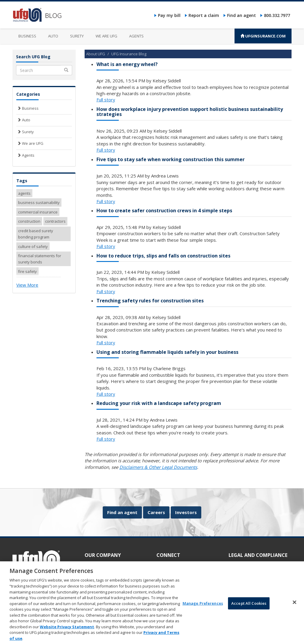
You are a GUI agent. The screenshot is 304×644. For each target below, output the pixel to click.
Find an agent (242, 15)
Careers (156, 512)
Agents (136, 36)
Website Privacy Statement (67, 633)
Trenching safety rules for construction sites (150, 301)
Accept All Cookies (249, 610)
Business (27, 36)
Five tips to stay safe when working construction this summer (171, 159)
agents (24, 193)
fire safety (27, 271)
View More (27, 285)
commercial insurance (38, 212)
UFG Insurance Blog (129, 54)
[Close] (294, 609)
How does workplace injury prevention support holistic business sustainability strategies (190, 112)
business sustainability (39, 202)
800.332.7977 (277, 15)
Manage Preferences (203, 610)
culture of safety (33, 246)
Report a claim (204, 15)
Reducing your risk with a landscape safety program (159, 403)
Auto (53, 36)
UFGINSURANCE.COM (263, 36)
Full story (106, 100)
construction (29, 221)
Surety (77, 36)
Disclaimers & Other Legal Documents (158, 467)
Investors (186, 512)
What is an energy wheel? (127, 64)
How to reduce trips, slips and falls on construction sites (163, 256)
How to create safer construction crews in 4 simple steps (164, 211)
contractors (55, 221)
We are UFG (106, 36)
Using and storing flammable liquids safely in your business (167, 352)
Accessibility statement (249, 564)
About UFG (96, 54)
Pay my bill (169, 15)
